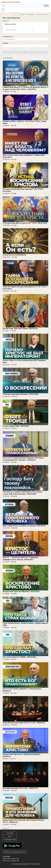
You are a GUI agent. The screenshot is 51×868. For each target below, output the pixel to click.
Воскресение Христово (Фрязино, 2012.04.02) (21, 591)
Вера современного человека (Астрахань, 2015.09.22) (24, 526)
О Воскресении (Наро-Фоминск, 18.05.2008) (20, 394)
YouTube (10, 833)
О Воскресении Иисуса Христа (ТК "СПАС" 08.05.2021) (25, 223)
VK (10, 836)
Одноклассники (10, 840)
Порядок (5, 43)
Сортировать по (8, 37)
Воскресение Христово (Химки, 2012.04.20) (20, 328)
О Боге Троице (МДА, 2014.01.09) (16, 426)
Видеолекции (30, 14)
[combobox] (25, 39)
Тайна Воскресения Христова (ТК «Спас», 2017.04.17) (24, 723)
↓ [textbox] (4, 46)
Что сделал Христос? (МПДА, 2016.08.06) (19, 657)
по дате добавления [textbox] (9, 39)
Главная (22, 14)
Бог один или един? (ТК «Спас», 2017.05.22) (20, 788)
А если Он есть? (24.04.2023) (14, 255)
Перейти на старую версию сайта (15, 852)
